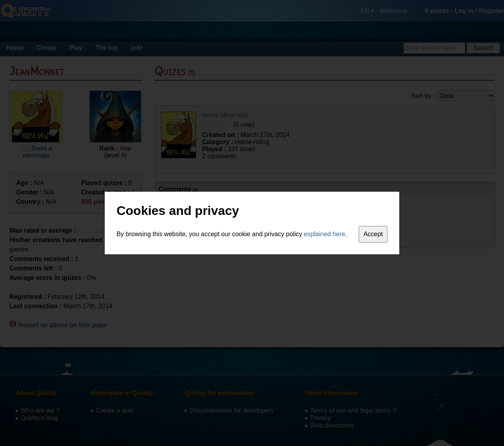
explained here (325, 234)
